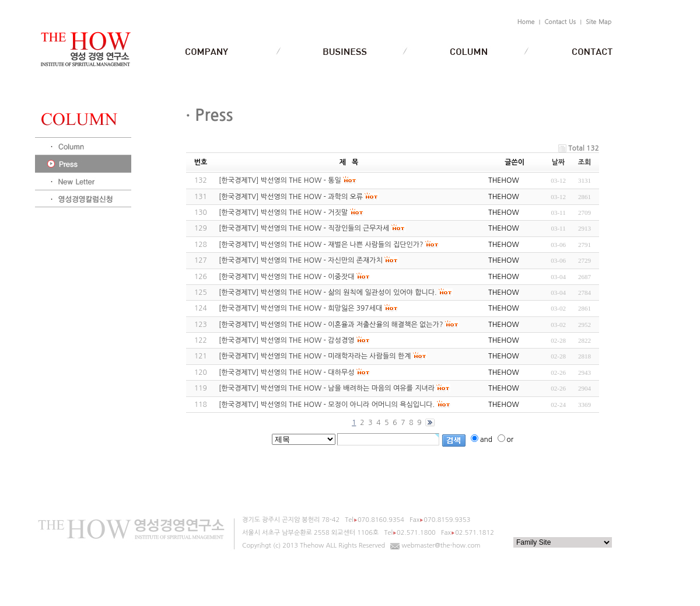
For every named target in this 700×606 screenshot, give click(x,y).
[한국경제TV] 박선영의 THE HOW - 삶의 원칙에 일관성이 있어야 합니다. (328, 292)
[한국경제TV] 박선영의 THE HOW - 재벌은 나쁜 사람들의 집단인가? (321, 245)
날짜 (559, 162)
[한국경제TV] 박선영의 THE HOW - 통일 (280, 180)
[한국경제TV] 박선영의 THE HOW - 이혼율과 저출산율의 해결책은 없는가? (331, 325)
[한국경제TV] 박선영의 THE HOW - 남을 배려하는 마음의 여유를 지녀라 (327, 388)
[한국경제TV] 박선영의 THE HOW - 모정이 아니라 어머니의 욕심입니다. (327, 405)
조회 (585, 162)
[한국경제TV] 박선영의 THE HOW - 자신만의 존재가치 (301, 260)
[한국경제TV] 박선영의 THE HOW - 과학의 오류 (291, 197)
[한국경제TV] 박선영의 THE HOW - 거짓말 (283, 213)
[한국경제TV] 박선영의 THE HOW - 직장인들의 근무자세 (304, 228)
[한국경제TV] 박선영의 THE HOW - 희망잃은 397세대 (300, 308)
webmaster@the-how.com (441, 546)
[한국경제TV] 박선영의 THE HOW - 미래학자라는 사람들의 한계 (315, 356)
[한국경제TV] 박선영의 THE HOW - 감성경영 (286, 340)
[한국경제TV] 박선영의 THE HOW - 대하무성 (286, 372)
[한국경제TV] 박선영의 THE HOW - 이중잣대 (286, 277)
